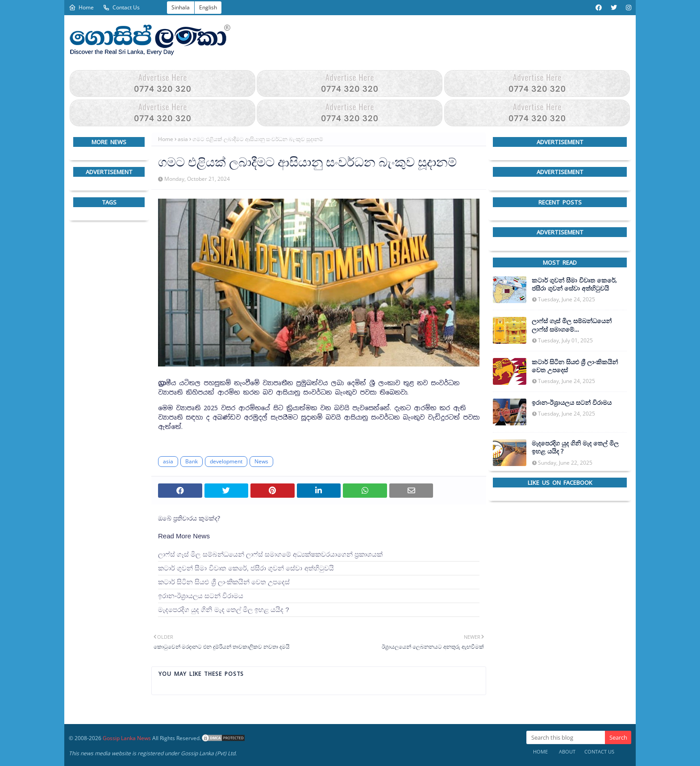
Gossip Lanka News (127, 738)
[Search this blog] (566, 737)
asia (183, 139)
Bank (192, 461)
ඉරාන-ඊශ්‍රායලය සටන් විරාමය (201, 596)
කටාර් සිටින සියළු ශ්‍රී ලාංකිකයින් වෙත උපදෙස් (224, 582)
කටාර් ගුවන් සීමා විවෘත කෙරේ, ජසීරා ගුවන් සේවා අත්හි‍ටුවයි (246, 568)
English (208, 7)
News (261, 461)
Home (81, 7)
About (567, 751)
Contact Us (121, 7)
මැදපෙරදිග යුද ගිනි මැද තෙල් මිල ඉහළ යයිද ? (224, 610)
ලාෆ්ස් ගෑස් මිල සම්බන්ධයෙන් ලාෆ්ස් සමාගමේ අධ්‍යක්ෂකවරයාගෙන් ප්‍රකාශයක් (270, 554)
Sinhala (181, 7)
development (226, 461)
